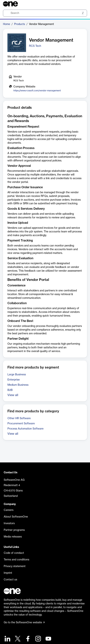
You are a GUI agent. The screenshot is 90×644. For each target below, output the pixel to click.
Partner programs (14, 530)
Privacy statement (15, 566)
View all (13, 395)
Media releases (13, 537)
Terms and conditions (16, 560)
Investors (9, 523)
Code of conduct (14, 553)
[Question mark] (82, 4)
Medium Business (18, 385)
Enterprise (14, 380)
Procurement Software (21, 424)
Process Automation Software (25, 429)
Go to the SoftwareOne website (24, 623)
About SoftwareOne (16, 517)
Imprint (8, 573)
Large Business (17, 375)
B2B (10, 390)
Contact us (10, 580)
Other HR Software (19, 418)
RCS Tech (35, 46)
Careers (9, 510)
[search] (45, 13)
